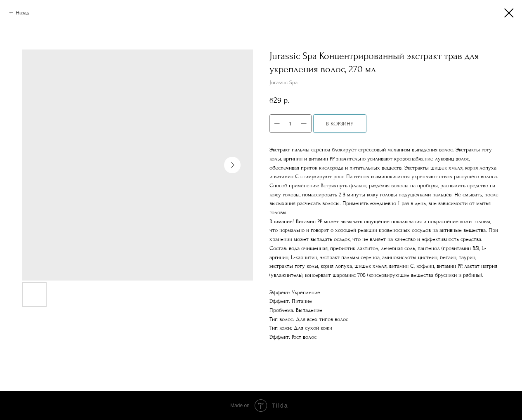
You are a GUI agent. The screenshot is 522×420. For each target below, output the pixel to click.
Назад (22, 13)
